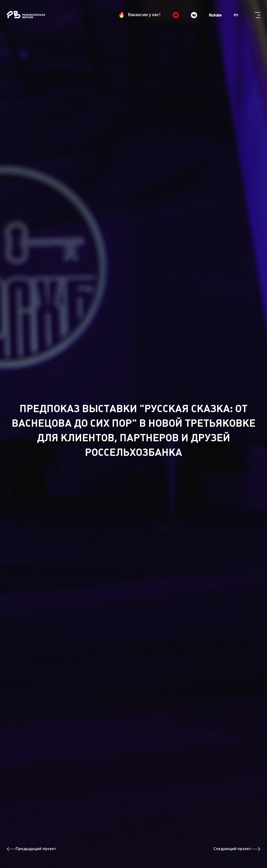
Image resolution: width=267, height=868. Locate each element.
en (236, 15)
